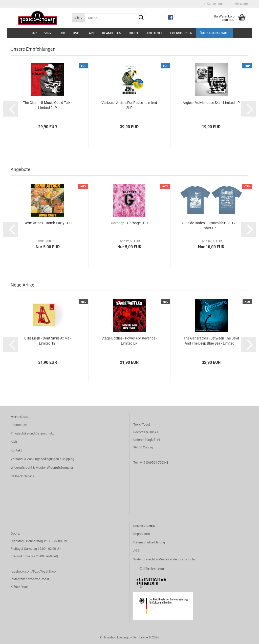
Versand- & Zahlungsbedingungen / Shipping (42, 459)
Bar (34, 33)
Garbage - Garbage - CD (129, 223)
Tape (91, 33)
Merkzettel (240, 4)
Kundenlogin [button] (214, 4)
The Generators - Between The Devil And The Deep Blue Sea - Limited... (211, 341)
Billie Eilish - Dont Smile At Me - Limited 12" (48, 341)
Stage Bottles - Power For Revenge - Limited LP (129, 341)
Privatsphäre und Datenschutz (32, 433)
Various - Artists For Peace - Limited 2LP (129, 105)
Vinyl (49, 33)
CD (63, 33)
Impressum (19, 425)
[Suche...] (78, 18)
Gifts (133, 33)
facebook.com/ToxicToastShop (33, 571)
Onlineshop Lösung (114, 637)
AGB (14, 442)
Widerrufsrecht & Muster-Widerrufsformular (42, 468)
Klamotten (112, 33)
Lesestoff (154, 33)
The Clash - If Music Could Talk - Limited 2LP (48, 105)
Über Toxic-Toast (214, 33)
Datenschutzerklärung (149, 542)
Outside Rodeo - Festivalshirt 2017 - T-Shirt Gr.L (211, 225)
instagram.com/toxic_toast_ (31, 579)
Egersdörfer (181, 33)
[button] (11, 109)
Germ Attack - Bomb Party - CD (48, 223)
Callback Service (23, 476)
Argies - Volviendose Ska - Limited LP (211, 103)
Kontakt (16, 450)
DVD (76, 33)
